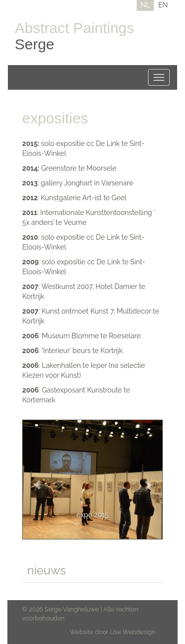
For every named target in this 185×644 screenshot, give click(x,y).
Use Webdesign (133, 632)
